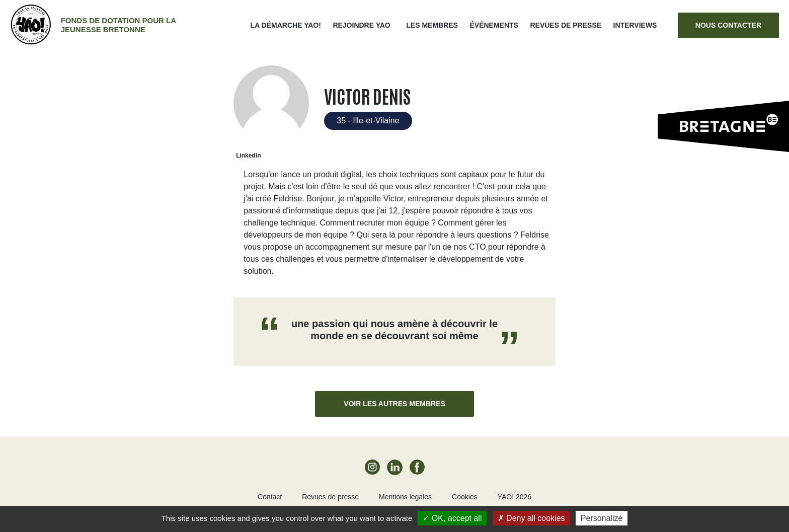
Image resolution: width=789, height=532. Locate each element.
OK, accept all (452, 518)
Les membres (432, 25)
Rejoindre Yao (361, 25)
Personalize (602, 518)
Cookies (465, 497)
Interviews (635, 25)
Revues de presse (566, 25)
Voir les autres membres (395, 404)
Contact (270, 497)
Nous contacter (728, 25)
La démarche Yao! (286, 25)
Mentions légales (405, 497)
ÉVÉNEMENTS (494, 25)
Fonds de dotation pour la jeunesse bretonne (119, 25)
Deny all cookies (531, 518)
